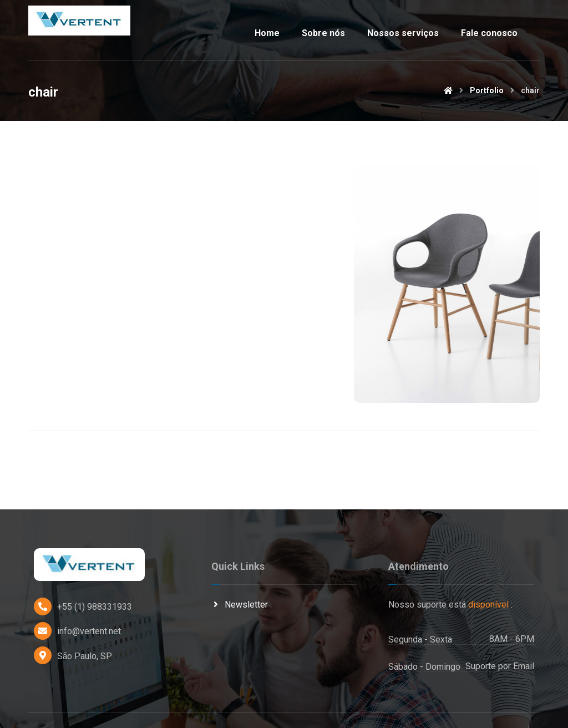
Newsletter (240, 580)
